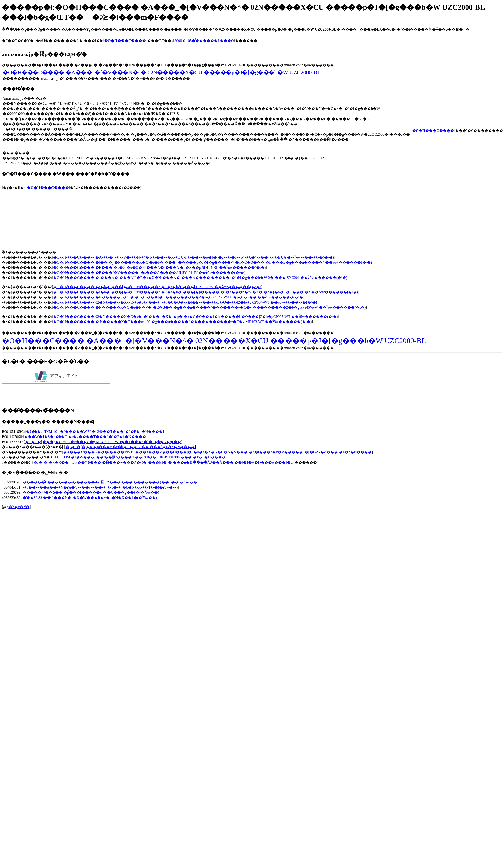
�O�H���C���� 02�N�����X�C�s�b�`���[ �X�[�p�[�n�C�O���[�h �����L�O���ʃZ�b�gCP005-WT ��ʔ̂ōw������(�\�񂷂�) (195, 317)
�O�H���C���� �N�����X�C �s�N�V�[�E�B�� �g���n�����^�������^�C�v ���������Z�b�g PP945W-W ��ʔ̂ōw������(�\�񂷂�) (209, 307)
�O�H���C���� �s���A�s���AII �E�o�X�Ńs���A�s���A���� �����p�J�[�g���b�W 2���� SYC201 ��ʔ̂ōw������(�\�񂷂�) (200, 278)
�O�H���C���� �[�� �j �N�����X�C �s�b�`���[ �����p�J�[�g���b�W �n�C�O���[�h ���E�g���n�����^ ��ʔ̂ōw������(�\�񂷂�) (212, 262)
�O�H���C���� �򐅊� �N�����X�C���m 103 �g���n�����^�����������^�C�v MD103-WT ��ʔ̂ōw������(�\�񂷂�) (182, 322)
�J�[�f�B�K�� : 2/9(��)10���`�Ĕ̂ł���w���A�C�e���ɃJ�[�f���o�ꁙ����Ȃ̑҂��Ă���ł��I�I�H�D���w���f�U (163, 462)
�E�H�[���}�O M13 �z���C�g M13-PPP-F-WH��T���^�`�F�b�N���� (103, 442)
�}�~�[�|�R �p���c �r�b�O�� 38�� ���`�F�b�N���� (130, 447)
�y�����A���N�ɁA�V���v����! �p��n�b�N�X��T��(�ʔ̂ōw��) (100, 487)
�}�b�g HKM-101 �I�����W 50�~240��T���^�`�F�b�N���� (94, 432)
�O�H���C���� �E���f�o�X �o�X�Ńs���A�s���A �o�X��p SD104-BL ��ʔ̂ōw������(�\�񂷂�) (159, 267)
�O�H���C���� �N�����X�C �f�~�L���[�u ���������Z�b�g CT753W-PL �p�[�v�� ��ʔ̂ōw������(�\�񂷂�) (179, 297)
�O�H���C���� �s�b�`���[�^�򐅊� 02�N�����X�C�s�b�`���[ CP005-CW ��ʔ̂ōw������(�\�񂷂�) (157, 287)
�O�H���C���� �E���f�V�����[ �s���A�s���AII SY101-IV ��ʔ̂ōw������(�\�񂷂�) (149, 273)
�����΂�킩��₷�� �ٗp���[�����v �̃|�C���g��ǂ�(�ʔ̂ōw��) (91, 492)
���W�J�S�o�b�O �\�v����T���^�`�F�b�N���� (85, 437)
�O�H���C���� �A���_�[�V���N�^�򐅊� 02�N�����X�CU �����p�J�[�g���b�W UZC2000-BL (162, 72)
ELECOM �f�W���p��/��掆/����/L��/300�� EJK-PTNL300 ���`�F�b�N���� (140, 457)
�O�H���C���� (48, 188)
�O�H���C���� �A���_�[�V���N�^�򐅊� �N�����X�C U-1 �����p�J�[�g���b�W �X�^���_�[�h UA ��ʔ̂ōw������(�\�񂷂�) (193, 257)
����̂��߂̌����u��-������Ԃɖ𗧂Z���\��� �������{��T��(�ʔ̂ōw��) (110, 482)
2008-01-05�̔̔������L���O (204, 41)
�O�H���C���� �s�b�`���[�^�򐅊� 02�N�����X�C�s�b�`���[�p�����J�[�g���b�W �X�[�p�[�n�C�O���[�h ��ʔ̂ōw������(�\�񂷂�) (206, 292)
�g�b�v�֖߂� (16, 507)
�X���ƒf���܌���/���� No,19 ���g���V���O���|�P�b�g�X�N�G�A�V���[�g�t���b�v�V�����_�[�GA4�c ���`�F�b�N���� (217, 452)
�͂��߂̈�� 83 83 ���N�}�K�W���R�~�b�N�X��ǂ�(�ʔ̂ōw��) (90, 498)
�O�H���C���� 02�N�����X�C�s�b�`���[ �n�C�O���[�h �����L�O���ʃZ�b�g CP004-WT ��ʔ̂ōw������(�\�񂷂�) (185, 302)
